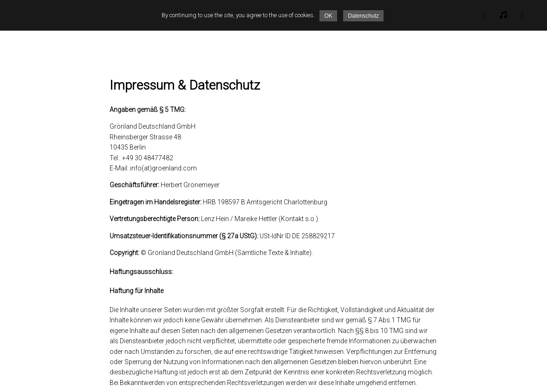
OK (328, 16)
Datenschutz (363, 16)
